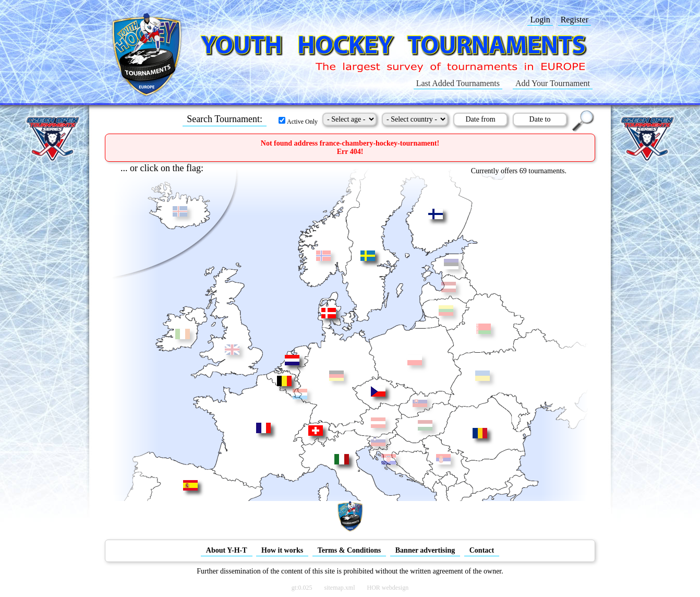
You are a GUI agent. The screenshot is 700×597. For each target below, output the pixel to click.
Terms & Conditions (349, 550)
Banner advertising (425, 550)
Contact (482, 550)
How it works (282, 550)
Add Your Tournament (553, 83)
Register (575, 20)
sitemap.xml (340, 588)
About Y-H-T (227, 550)
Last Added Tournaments (458, 83)
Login (540, 20)
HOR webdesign (388, 588)
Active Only (298, 122)
